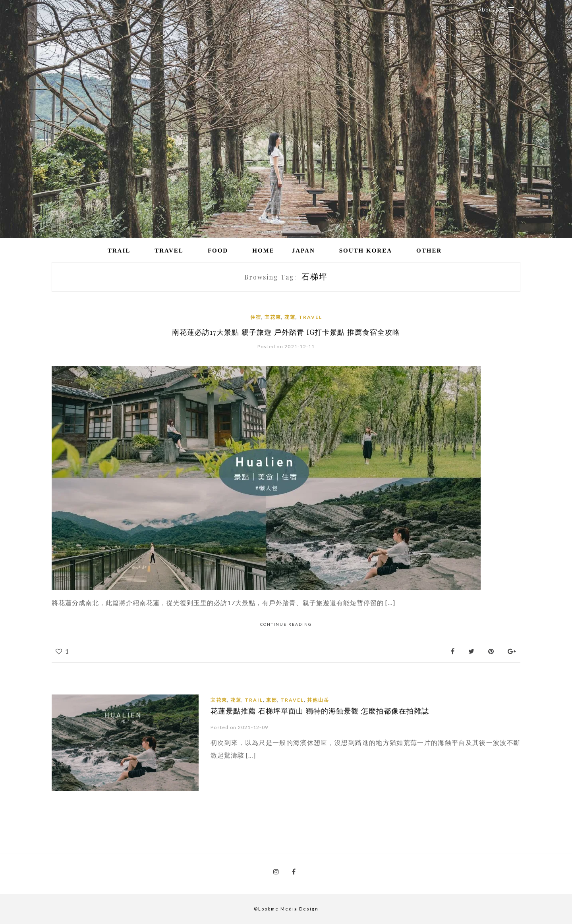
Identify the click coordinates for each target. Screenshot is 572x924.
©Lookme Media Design (286, 909)
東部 (272, 700)
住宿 (256, 317)
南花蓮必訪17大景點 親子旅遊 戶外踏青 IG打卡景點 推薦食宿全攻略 (286, 332)
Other (429, 251)
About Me (496, 10)
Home (263, 251)
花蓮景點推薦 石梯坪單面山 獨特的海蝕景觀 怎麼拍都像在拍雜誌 (319, 711)
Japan (303, 251)
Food (218, 251)
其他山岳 (318, 700)
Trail (119, 251)
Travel (169, 251)
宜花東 (273, 317)
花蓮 (290, 317)
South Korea (366, 251)
